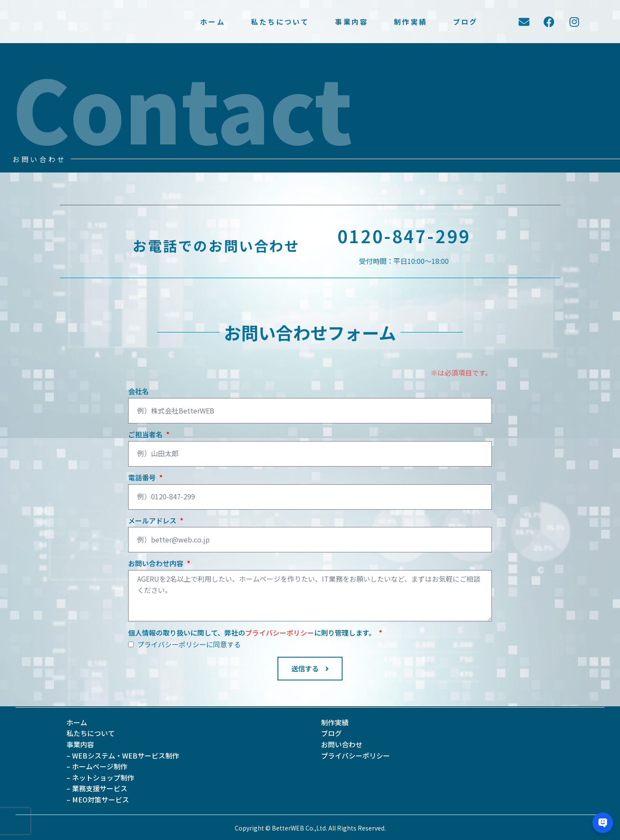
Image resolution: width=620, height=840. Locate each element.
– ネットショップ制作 (100, 777)
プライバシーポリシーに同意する (189, 644)
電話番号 (143, 478)
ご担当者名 (146, 435)
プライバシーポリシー (280, 633)
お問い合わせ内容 (157, 564)
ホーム (213, 22)
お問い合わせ (342, 744)
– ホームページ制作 (97, 766)
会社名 (138, 392)
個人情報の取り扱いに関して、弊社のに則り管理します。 (253, 633)
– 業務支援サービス (97, 788)
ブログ (466, 22)
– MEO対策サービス (98, 799)
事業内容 (351, 22)
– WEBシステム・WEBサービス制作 (123, 755)
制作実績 (411, 22)
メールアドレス (153, 521)
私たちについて (280, 22)
